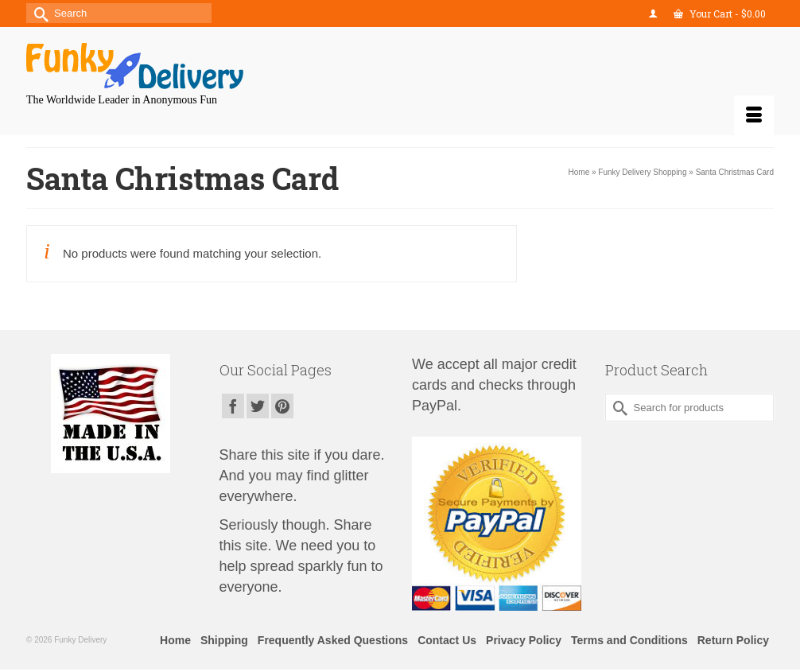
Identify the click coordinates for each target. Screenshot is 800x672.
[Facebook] (233, 406)
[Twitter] (258, 406)
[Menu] (754, 115)
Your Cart (720, 14)
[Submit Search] (38, 13)
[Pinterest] (282, 406)
